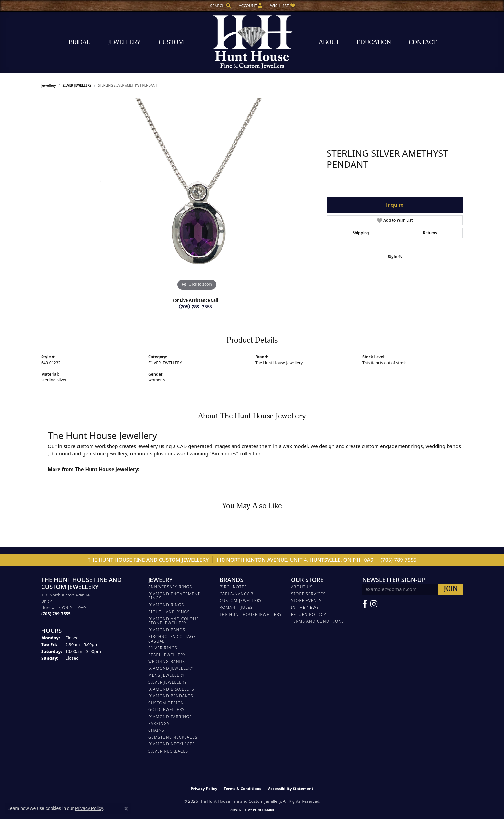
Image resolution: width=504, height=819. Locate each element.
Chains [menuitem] (156, 730)
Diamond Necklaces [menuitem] (172, 744)
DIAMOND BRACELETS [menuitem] (171, 689)
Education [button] (374, 42)
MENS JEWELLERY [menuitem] (166, 675)
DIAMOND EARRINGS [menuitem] (170, 717)
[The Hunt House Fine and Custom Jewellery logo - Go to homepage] (252, 42)
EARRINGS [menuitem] (159, 723)
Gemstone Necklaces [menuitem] (173, 737)
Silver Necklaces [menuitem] (168, 751)
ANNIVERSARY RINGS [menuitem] (170, 587)
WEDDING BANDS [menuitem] (167, 662)
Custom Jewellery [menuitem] (241, 601)
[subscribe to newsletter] (451, 589)
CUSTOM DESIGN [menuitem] (166, 703)
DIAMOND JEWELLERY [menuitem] (171, 668)
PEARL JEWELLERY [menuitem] (167, 655)
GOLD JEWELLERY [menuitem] (166, 710)
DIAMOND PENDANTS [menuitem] (171, 696)
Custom (171, 42)
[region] (197, 195)
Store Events (306, 601)
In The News (305, 607)
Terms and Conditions (318, 621)
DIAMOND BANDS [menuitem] (167, 630)
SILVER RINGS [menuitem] (163, 648)
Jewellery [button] (124, 42)
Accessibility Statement (291, 789)
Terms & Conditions (243, 789)
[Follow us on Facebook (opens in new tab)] (365, 604)
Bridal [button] (79, 42)
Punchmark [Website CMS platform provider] (264, 810)
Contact (423, 42)
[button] (220, 6)
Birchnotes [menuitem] (233, 587)
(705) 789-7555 (195, 306)
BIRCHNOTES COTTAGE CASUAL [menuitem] (172, 639)
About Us (302, 587)
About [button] (329, 42)
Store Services (308, 594)
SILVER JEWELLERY (77, 85)
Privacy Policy (204, 789)
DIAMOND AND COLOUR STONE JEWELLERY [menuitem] (174, 621)
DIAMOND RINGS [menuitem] (166, 605)
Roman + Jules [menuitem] (236, 607)
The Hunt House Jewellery (279, 363)
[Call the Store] (56, 614)
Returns (430, 233)
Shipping (361, 233)
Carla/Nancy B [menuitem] (237, 594)
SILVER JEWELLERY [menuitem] (168, 682)
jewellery (49, 85)
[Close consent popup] (126, 809)
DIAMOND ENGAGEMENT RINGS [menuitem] (174, 596)
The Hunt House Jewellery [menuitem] (251, 614)
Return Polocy (309, 614)
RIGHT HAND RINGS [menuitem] (169, 612)
